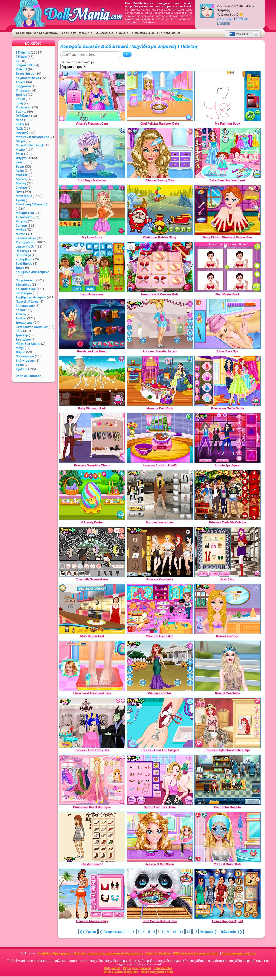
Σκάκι (20, 365)
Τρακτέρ (22, 335)
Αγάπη (20, 200)
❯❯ (231, 932)
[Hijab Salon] (227, 552)
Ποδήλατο (23, 116)
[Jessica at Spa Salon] (160, 837)
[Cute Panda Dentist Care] (160, 894)
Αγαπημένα (225, 19)
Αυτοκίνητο (24, 217)
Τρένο (20, 268)
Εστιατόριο (24, 293)
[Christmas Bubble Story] (160, 210)
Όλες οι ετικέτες (28, 376)
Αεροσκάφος (25, 306)
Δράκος (21, 179)
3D (18, 61)
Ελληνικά (239, 34)
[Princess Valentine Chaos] (92, 438)
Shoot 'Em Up (25, 74)
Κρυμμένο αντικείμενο (32, 272)
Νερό (19, 120)
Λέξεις (21, 310)
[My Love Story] (92, 210)
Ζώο (19, 162)
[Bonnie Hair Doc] (227, 609)
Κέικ (19, 331)
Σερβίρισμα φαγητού (31, 297)
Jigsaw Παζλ (25, 247)
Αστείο (21, 314)
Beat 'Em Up (24, 264)
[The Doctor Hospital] (227, 780)
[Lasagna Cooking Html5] (160, 438)
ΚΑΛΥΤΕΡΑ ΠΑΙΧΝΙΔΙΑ (77, 33)
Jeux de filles (163, 968)
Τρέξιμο (21, 95)
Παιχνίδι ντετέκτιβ (30, 145)
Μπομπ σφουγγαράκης (32, 137)
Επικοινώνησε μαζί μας (239, 953)
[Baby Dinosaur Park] (92, 381)
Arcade (20, 82)
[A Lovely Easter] (92, 495)
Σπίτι (19, 154)
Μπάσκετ (23, 90)
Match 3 (21, 69)
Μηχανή (21, 221)
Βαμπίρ (21, 112)
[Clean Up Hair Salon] (160, 609)
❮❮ (88, 932)
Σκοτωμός (23, 340)
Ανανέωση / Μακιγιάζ (31, 204)
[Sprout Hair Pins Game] (160, 780)
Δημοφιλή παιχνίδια (112, 33)
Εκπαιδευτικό (26, 238)
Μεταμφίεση (25, 242)
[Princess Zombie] (160, 666)
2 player (21, 57)
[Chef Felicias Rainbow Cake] (160, 96)
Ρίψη (19, 103)
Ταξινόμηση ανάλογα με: (78, 62)
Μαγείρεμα (24, 196)
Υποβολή (44, 953)
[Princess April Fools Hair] (92, 723)
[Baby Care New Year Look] (227, 153)
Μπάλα (21, 230)
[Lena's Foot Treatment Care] (92, 666)
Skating (21, 183)
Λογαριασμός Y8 (27, 78)
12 (188, 932)
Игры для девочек (137, 968)
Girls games (112, 968)
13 (196, 932)
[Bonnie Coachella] (227, 666)
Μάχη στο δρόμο (28, 344)
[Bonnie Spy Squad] (227, 438)
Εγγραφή (224, 23)
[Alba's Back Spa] (227, 324)
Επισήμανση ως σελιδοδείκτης (156, 33)
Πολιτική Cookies (158, 953)
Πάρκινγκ (22, 251)
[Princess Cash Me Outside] (227, 495)
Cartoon (21, 226)
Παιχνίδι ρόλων (27, 302)
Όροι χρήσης (62, 953)
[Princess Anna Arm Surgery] (160, 723)
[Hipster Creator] (92, 837)
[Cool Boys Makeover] (92, 153)
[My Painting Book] (227, 96)
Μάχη (20, 348)
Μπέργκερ (23, 107)
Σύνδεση (242, 19)
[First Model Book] (227, 267)
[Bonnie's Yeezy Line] (160, 495)
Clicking (21, 188)
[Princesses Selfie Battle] (227, 381)
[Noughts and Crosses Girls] (160, 267)
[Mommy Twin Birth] (160, 381)
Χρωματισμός (26, 289)
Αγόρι (20, 171)
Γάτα (19, 192)
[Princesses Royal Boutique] (92, 780)
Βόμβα (20, 99)
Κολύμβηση (24, 259)
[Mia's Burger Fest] (92, 609)
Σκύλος (21, 318)
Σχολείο (21, 369)
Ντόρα (20, 141)
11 (181, 932)
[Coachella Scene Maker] (92, 552)
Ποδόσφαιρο (25, 356)
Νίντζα (20, 234)
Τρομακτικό (24, 323)
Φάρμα (20, 352)
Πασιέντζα (23, 255)
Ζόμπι (20, 166)
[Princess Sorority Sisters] (160, 324)
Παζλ (19, 128)
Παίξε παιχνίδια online (157, 972)
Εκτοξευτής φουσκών (32, 327)
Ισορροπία (23, 86)
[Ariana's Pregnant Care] (92, 96)
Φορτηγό (22, 133)
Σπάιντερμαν (25, 361)
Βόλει (20, 124)
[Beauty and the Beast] (92, 324)
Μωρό (20, 150)
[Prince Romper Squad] (227, 894)
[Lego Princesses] (92, 267)
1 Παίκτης (23, 52)
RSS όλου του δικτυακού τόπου (196, 953)
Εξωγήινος (23, 285)
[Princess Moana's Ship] (92, 894)
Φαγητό (21, 158)
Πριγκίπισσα (25, 280)
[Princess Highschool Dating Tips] (227, 723)
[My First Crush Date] (227, 837)
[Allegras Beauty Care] (160, 153)
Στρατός (22, 175)
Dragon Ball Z (25, 65)
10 (174, 932)
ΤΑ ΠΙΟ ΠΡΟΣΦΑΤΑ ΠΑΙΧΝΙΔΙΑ (37, 33)
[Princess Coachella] (160, 552)
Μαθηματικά (25, 213)
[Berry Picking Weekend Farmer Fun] (227, 210)
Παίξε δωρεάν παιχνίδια (120, 972)
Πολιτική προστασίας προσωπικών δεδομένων (108, 953)
